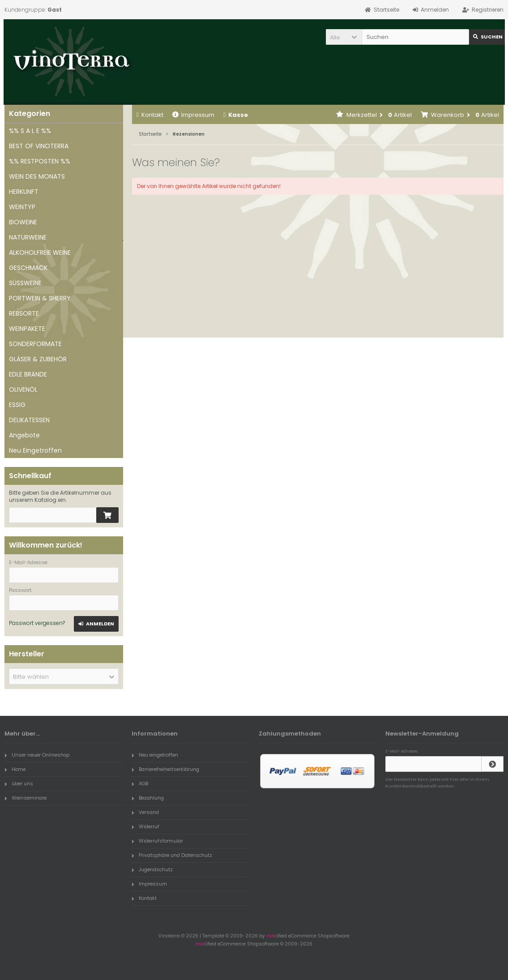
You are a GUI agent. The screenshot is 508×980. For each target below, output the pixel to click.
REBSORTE (24, 313)
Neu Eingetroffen (35, 450)
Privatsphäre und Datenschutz (172, 855)
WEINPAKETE (27, 329)
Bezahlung (148, 798)
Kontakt (150, 115)
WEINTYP (22, 207)
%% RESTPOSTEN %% (40, 161)
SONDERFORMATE (35, 344)
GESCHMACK (28, 268)
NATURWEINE (28, 237)
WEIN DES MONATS (37, 176)
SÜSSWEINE (25, 283)
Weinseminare (26, 798)
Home (15, 769)
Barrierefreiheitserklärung (165, 769)
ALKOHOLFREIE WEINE (40, 252)
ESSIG (17, 405)
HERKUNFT (24, 192)
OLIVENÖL (23, 389)
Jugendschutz (152, 869)
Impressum (193, 115)
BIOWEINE (23, 222)
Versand (145, 812)
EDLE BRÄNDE (28, 374)
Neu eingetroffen (155, 755)
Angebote (24, 435)
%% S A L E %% (30, 131)
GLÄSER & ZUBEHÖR (38, 359)
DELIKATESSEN (29, 420)
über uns (19, 783)
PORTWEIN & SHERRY (40, 298)
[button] (344, 37)
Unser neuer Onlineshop (37, 755)
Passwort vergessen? (37, 623)
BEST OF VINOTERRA (39, 146)
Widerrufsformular (157, 841)
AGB (140, 783)
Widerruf (145, 826)
